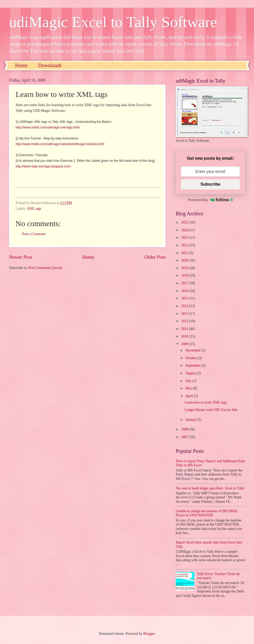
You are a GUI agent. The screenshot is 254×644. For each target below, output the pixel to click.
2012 (185, 321)
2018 (185, 275)
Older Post (155, 257)
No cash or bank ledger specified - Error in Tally (210, 488)
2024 (185, 230)
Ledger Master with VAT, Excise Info (211, 410)
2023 (185, 238)
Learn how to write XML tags (206, 402)
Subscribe (210, 184)
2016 (185, 291)
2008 (185, 429)
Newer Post (21, 257)
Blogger (149, 634)
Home (21, 65)
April (190, 396)
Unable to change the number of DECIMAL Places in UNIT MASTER (207, 513)
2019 (185, 268)
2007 (185, 437)
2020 (185, 260)
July (189, 381)
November (193, 350)
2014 (185, 306)
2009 (185, 344)
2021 (185, 253)
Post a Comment (34, 234)
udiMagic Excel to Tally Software (113, 22)
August (191, 373)
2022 (185, 245)
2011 (185, 329)
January (191, 420)
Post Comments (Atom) (45, 268)
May (189, 388)
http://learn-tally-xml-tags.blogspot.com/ (43, 166)
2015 (185, 298)
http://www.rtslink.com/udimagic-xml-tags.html (48, 127)
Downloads (50, 65)
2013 (185, 314)
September (193, 365)
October (192, 358)
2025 (185, 222)
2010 (185, 336)
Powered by (210, 200)
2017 (185, 283)
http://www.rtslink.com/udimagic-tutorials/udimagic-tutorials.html (60, 144)
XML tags (34, 209)
